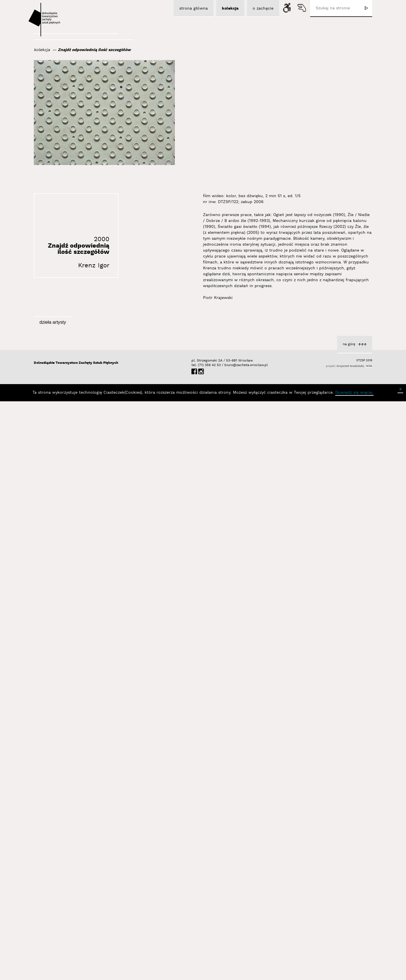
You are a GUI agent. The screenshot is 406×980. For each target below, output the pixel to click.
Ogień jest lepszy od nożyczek (334, 776)
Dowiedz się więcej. (354, 972)
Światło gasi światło (228, 770)
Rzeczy (357, 889)
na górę (349, 924)
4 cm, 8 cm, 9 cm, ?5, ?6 (223, 659)
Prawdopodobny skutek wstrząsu (330, 547)
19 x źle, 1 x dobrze (113, 765)
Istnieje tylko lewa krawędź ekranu (213, 429)
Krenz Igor (94, 266)
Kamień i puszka (116, 542)
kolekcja (42, 50)
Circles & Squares (115, 654)
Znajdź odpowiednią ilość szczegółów (94, 50)
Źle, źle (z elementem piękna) (219, 883)
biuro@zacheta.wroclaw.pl (227, 945)
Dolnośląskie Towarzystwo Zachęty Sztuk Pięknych (76, 943)
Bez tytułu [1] (119, 430)
